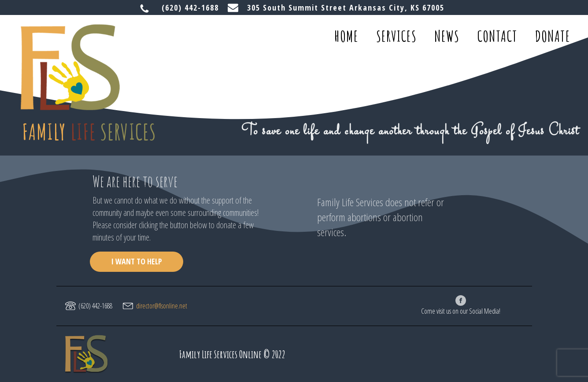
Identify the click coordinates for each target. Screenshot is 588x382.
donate (553, 36)
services (396, 36)
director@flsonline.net (162, 306)
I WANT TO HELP (137, 261)
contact (497, 36)
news (447, 36)
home (346, 36)
